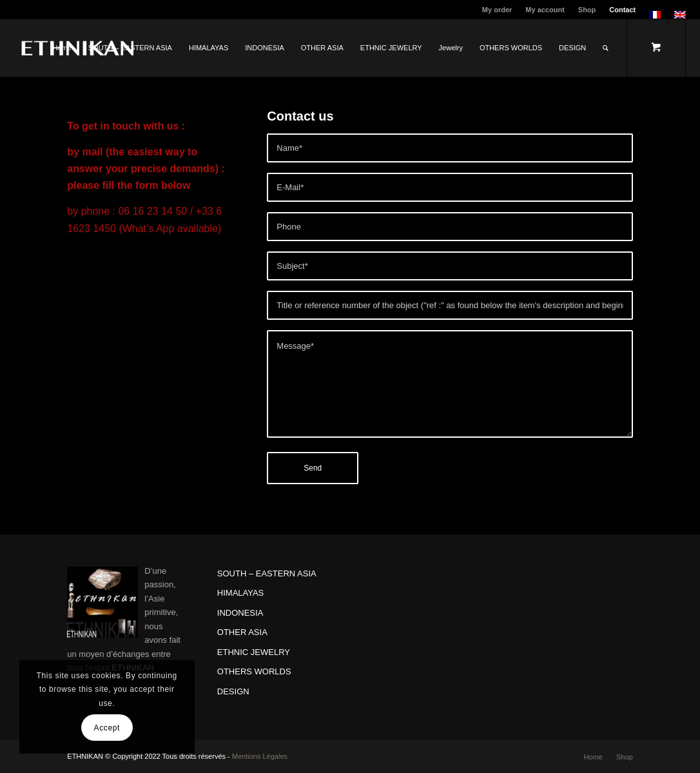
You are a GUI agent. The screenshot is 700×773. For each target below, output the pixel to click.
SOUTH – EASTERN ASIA (267, 573)
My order (497, 10)
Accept (107, 728)
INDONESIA (240, 613)
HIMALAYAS (240, 593)
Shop (587, 10)
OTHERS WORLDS (254, 671)
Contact (622, 10)
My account (545, 10)
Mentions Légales (260, 756)
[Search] (606, 48)
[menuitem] (497, 10)
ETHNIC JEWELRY (254, 652)
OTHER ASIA (242, 632)
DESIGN (233, 691)
